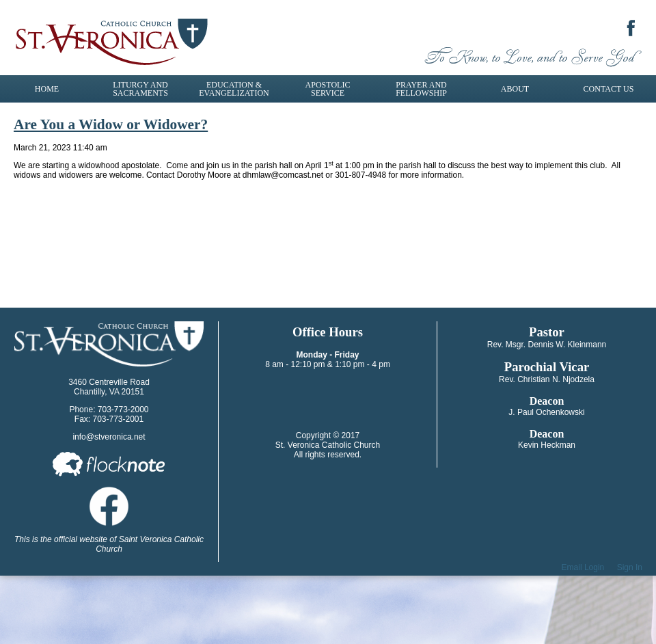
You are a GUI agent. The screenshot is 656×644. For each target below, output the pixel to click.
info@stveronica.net (109, 437)
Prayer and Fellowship (421, 89)
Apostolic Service (328, 89)
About (515, 89)
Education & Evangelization (234, 89)
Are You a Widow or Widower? (111, 124)
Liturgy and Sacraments (140, 89)
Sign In (630, 567)
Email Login (583, 567)
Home (47, 89)
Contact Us (609, 89)
